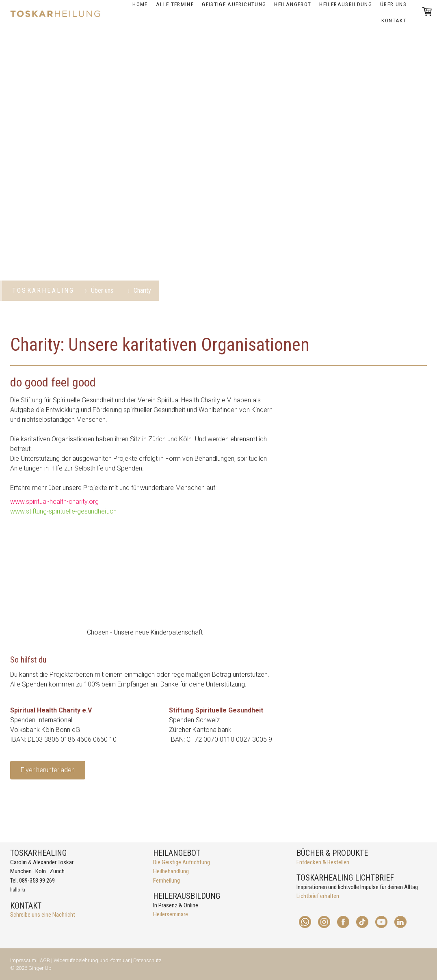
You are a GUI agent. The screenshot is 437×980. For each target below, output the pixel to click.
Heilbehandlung (171, 871)
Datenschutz (147, 960)
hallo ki (18, 890)
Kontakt (394, 20)
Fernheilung (167, 881)
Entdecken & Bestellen (323, 862)
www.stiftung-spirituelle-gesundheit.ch (63, 511)
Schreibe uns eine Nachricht (43, 915)
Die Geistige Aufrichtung (182, 862)
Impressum (23, 960)
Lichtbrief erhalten (318, 896)
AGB (45, 960)
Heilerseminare (171, 914)
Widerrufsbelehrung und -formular (92, 960)
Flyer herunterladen (48, 770)
